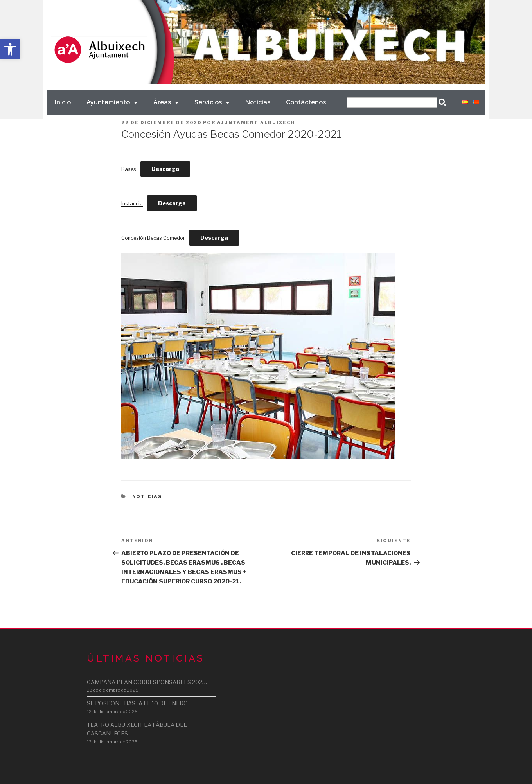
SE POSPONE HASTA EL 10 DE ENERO (137, 703)
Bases (129, 169)
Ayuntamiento (112, 103)
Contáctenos (306, 102)
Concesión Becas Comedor (153, 238)
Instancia (132, 204)
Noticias (258, 102)
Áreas (166, 103)
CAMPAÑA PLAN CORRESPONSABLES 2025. (147, 682)
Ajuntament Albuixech (256, 122)
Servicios (212, 103)
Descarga (165, 169)
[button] (10, 49)
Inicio (63, 102)
